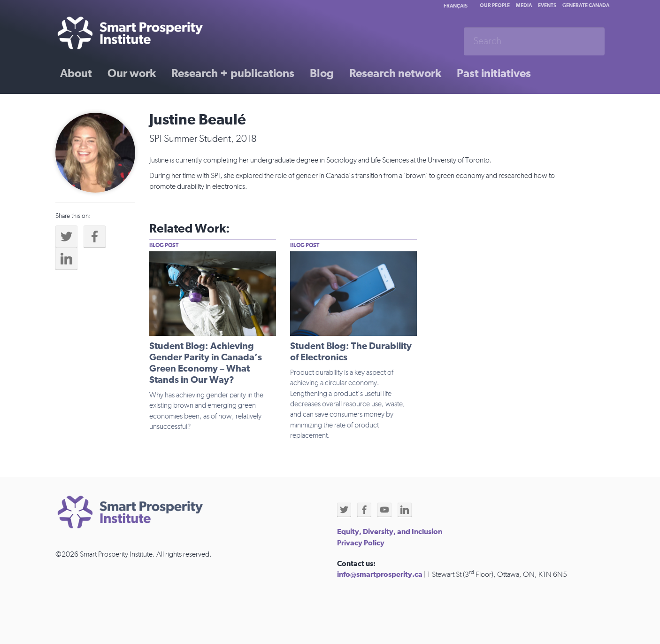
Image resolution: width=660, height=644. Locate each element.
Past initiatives (494, 74)
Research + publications (233, 74)
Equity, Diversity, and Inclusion (390, 532)
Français (456, 6)
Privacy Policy (361, 543)
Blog (322, 74)
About (76, 74)
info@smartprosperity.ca (380, 574)
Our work (132, 74)
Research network (395, 74)
